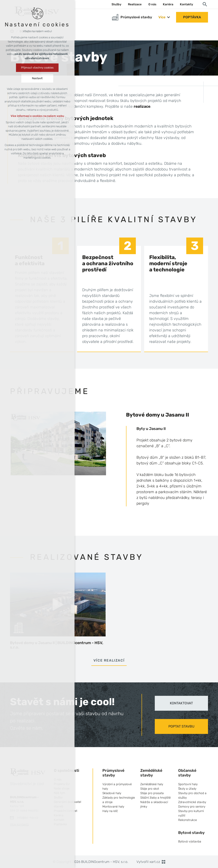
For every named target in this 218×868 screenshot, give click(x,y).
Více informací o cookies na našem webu (37, 116)
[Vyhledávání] (205, 4)
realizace (142, 106)
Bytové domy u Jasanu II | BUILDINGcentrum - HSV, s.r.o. (57, 645)
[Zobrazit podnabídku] (169, 17)
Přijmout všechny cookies (37, 68)
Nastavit (37, 78)
